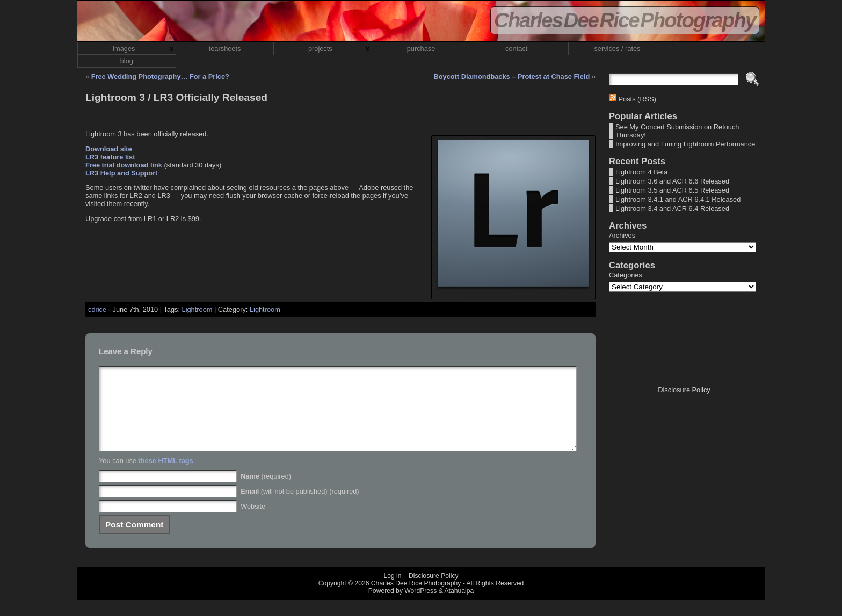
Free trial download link (124, 165)
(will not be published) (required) (300, 507)
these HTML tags (166, 477)
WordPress (420, 607)
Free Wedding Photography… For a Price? (160, 76)
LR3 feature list (110, 157)
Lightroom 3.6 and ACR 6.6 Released (672, 181)
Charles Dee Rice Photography (625, 20)
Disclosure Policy (684, 390)
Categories (626, 275)
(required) (266, 492)
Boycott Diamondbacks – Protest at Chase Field (511, 76)
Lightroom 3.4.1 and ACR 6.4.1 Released (678, 199)
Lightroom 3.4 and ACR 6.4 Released (672, 208)
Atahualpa (459, 607)
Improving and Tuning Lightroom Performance (685, 144)
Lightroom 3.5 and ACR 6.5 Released (672, 190)
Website (253, 522)
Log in (392, 592)
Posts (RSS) (637, 99)
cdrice (97, 309)
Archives (622, 235)
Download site (109, 149)
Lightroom (197, 309)
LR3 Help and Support (121, 173)
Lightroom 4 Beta (641, 172)
